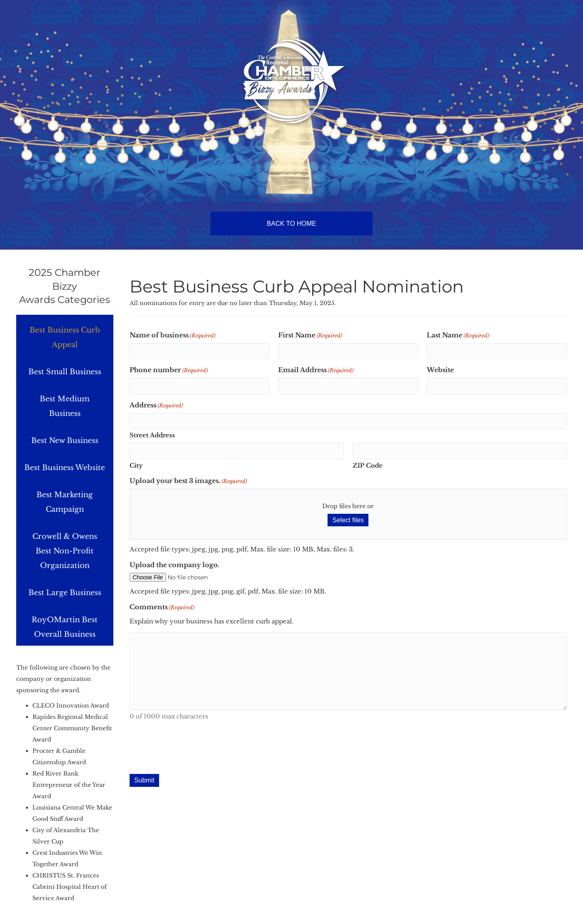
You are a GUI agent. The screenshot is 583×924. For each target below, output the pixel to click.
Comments (162, 607)
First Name (310, 335)
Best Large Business (65, 593)
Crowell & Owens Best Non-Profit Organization (65, 551)
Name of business (172, 335)
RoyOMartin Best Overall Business (65, 627)
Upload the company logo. (174, 565)
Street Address (152, 435)
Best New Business (65, 441)
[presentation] (191, 749)
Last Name (458, 335)
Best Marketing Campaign (65, 502)
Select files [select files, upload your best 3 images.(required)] (348, 520)
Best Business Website (65, 468)
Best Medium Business (65, 406)
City (136, 465)
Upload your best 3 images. (188, 481)
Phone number (169, 370)
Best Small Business (65, 372)
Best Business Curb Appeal (65, 337)
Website (440, 370)
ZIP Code (368, 465)
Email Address (316, 370)
